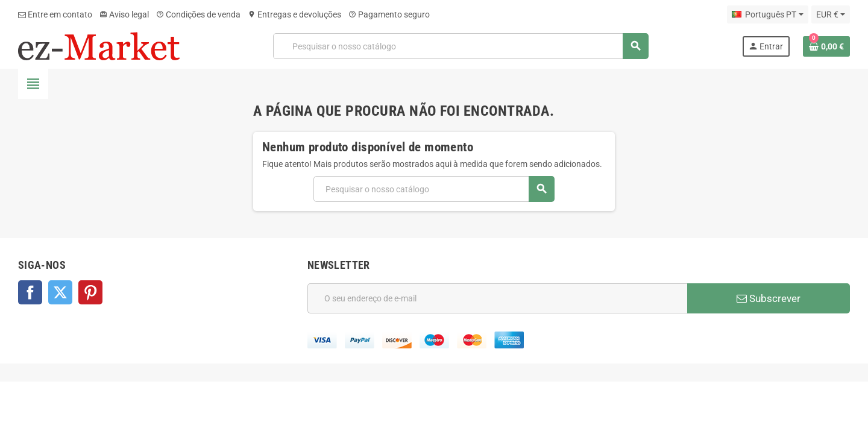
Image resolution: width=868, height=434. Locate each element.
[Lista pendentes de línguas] (767, 14)
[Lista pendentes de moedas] (831, 14)
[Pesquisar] (461, 46)
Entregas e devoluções (294, 14)
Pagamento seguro (389, 14)
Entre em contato (55, 14)
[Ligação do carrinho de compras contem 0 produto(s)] (826, 46)
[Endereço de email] (497, 298)
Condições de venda (198, 14)
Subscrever (769, 298)
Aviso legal (124, 14)
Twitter (60, 292)
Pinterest (90, 292)
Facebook (30, 292)
